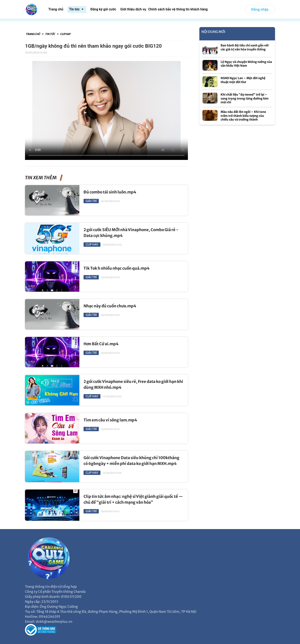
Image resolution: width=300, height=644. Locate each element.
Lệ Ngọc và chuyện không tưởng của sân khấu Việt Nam (246, 64)
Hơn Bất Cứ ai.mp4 (101, 344)
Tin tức (50, 34)
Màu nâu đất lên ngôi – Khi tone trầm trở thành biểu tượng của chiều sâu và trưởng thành (243, 116)
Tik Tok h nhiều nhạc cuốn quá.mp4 (117, 268)
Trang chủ (33, 34)
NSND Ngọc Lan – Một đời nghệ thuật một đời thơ (243, 80)
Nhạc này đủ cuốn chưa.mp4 (110, 306)
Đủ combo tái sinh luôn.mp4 (110, 192)
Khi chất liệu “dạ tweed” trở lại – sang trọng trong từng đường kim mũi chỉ (245, 98)
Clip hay (65, 34)
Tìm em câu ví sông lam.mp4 (110, 420)
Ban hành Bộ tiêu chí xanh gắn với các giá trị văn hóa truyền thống (245, 47)
